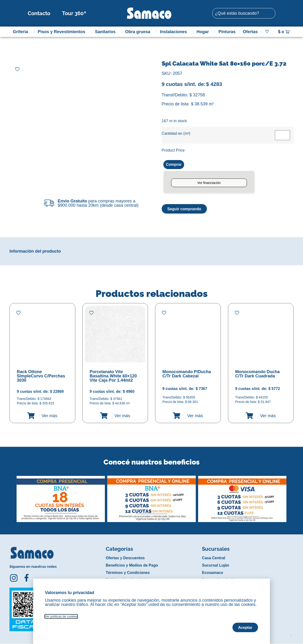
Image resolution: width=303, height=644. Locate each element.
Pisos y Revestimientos (63, 32)
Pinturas (227, 32)
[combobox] (244, 13)
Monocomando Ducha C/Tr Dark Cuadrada (258, 375)
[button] (13, 496)
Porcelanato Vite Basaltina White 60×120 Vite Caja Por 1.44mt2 (113, 377)
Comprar (175, 165)
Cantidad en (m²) (176, 133)
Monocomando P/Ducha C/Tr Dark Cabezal (187, 375)
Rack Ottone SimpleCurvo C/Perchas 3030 (41, 377)
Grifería (22, 32)
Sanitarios (106, 32)
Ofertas (250, 32)
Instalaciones (175, 32)
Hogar (204, 32)
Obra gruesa (139, 32)
